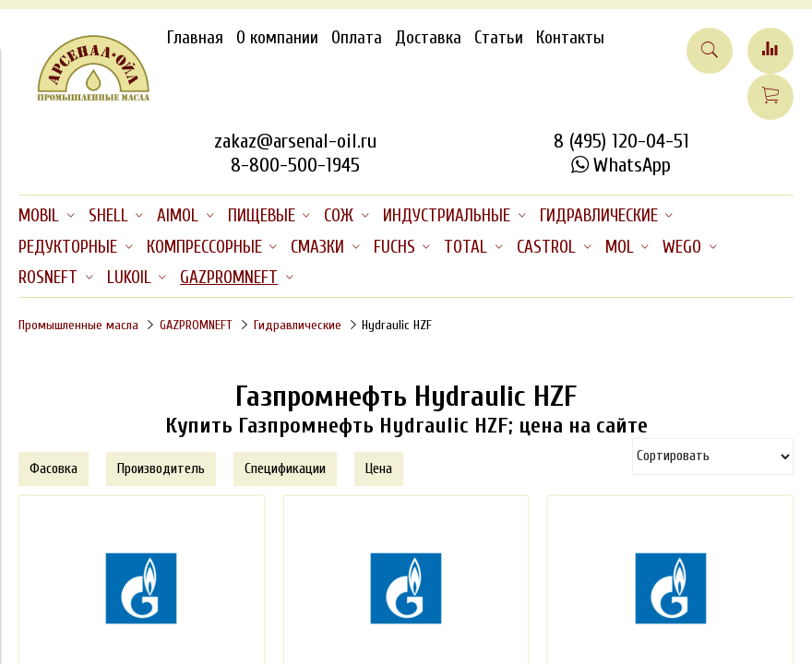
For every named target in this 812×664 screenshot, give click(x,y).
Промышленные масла (78, 325)
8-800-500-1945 (295, 165)
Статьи (499, 38)
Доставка (428, 38)
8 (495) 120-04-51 (621, 141)
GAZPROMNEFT (196, 325)
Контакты (570, 38)
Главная (195, 38)
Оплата (357, 38)
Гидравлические (298, 325)
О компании (277, 38)
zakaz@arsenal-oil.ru (295, 141)
